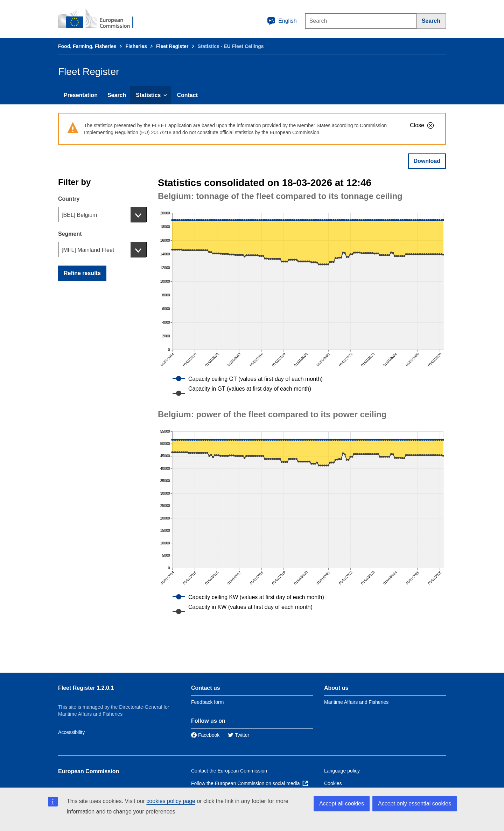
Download (427, 161)
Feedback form (207, 702)
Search (117, 95)
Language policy (342, 771)
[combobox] (102, 214)
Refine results (82, 273)
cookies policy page (171, 801)
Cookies (333, 783)
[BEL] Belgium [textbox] (79, 215)
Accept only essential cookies (415, 803)
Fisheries (136, 46)
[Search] (431, 21)
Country (69, 199)
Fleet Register (172, 46)
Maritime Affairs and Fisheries (356, 702)
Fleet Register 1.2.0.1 (86, 688)
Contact (187, 95)
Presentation (81, 95)
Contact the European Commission (229, 771)
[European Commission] (100, 19)
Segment (70, 234)
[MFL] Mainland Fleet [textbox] (88, 250)
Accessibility (71, 732)
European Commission (89, 771)
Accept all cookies (342, 803)
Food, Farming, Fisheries (87, 46)
